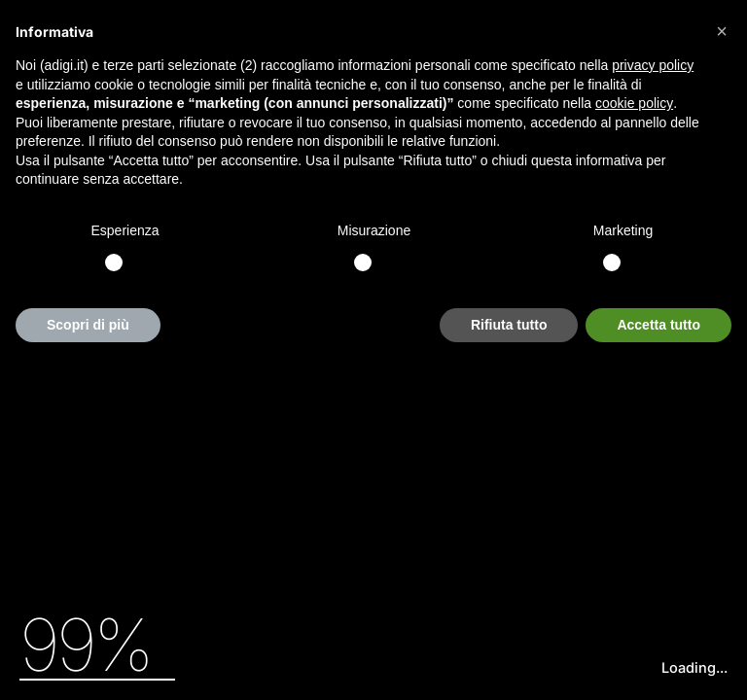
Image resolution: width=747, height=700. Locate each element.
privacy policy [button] (653, 65)
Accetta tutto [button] (658, 325)
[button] (722, 31)
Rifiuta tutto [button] (509, 325)
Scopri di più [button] (88, 325)
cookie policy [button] (634, 103)
